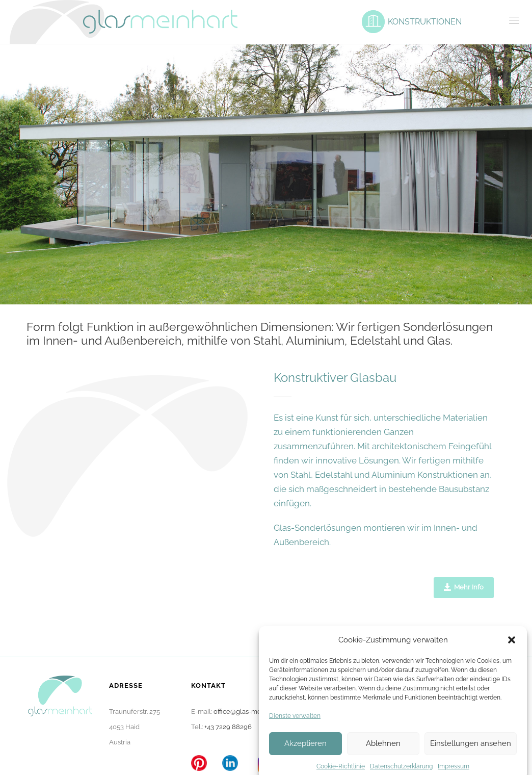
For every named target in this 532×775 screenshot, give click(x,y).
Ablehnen (383, 756)
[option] (266, 174)
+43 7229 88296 (228, 727)
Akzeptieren (305, 756)
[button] (512, 653)
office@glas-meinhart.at (250, 712)
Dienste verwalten (295, 729)
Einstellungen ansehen (471, 756)
